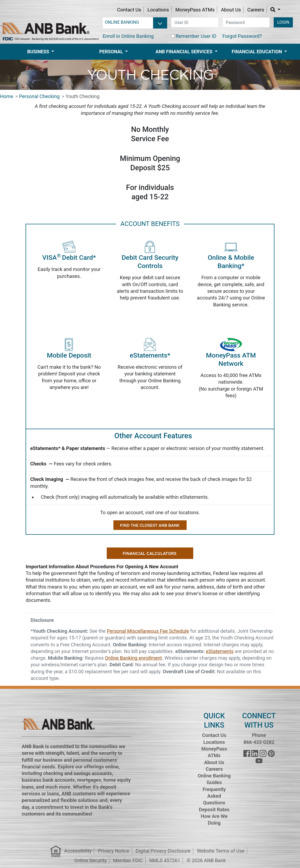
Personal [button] (112, 52)
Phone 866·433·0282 (259, 739)
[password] (246, 22)
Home (7, 96)
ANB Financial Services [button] (184, 52)
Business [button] (39, 52)
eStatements (220, 651)
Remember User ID (196, 36)
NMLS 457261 (165, 860)
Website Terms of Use (221, 851)
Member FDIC (128, 860)
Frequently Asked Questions (214, 796)
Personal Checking (39, 96)
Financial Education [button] (257, 52)
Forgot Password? (242, 36)
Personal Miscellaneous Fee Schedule (148, 631)
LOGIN (283, 22)
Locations (158, 10)
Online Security (91, 860)
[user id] (195, 22)
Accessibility (78, 851)
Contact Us (129, 10)
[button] (275, 10)
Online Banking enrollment (133, 658)
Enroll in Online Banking (128, 36)
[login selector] (135, 22)
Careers (256, 10)
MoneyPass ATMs (195, 10)
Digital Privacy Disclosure (163, 851)
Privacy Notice (114, 851)
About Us (231, 10)
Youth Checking (83, 96)
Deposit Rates (214, 810)
